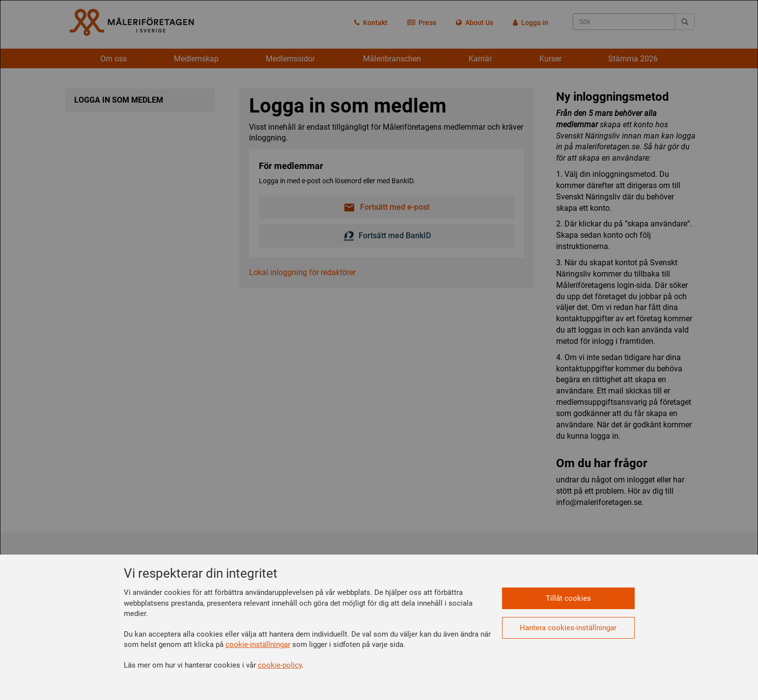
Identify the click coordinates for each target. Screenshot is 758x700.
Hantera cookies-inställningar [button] (568, 628)
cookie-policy (280, 665)
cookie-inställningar (258, 644)
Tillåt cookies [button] (568, 598)
